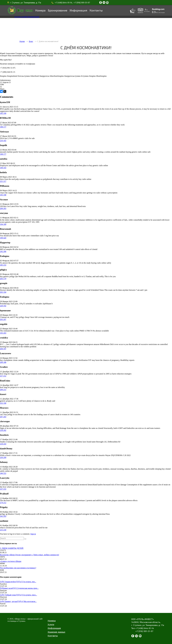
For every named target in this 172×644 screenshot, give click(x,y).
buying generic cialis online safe (138, 152)
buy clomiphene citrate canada (12, 360)
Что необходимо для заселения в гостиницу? (18, 568)
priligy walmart (60, 344)
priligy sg (4, 514)
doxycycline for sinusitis (95, 455)
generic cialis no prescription (16, 222)
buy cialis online (85, 179)
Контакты (96, 10)
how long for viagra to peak (11, 374)
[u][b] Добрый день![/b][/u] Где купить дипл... (19, 595)
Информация (78, 10)
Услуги (51, 624)
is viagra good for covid (81, 290)
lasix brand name (89, 442)
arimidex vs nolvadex (34, 304)
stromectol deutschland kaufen (91, 485)
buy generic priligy (7, 276)
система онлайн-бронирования (27, 17)
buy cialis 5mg (25, 206)
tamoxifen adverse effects (128, 500)
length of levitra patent (91, 109)
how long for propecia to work (12, 387)
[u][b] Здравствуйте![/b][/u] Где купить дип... (18, 582)
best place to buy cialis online (68, 331)
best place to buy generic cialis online (94, 165)
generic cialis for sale (27, 138)
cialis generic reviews (38, 125)
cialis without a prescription (107, 193)
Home (22, 41)
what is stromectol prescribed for (13, 528)
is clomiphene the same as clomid (90, 428)
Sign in (33, 534)
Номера (40, 10)
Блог (31, 41)
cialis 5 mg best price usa (49, 236)
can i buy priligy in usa (9, 414)
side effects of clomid (89, 249)
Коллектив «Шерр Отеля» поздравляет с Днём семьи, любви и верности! (30, 555)
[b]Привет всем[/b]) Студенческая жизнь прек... (19, 588)
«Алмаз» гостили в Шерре (11, 561)
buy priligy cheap (22, 317)
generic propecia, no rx (9, 401)
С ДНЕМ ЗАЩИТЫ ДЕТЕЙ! (12, 548)
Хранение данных (56, 632)
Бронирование (58, 10)
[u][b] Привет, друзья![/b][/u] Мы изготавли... (18, 601)
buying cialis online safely (101, 263)
